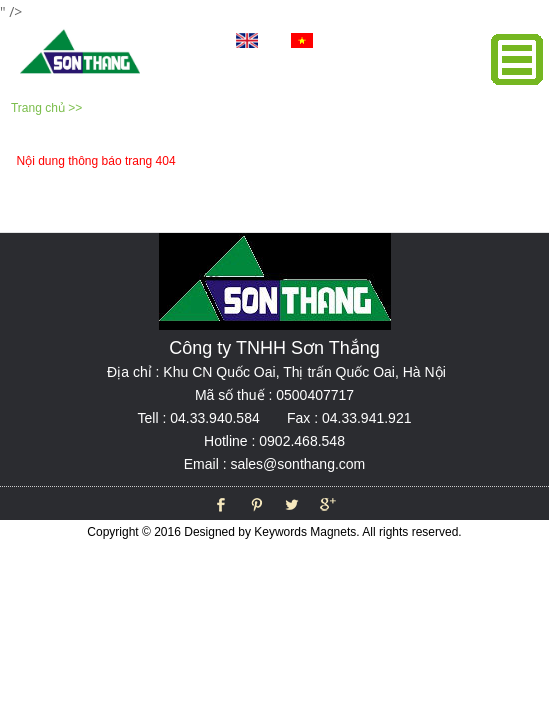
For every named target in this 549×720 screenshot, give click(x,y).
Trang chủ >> (46, 108)
